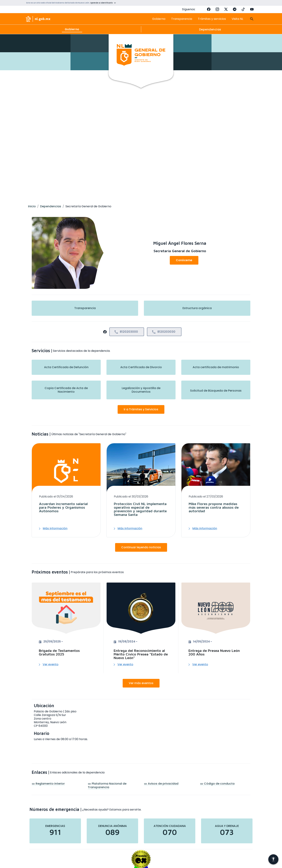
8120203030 (163, 332)
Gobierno (159, 19)
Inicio (32, 206)
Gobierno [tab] (72, 29)
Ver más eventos (141, 683)
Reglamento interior (48, 784)
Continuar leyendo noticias (141, 547)
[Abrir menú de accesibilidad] (273, 859)
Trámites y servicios (212, 19)
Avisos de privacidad (161, 784)
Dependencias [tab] (210, 29)
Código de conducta (217, 784)
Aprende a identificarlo (101, 3)
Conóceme (184, 260)
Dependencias (51, 206)
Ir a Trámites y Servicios (141, 409)
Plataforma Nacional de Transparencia (107, 785)
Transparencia (182, 19)
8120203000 (126, 332)
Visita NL (237, 19)
